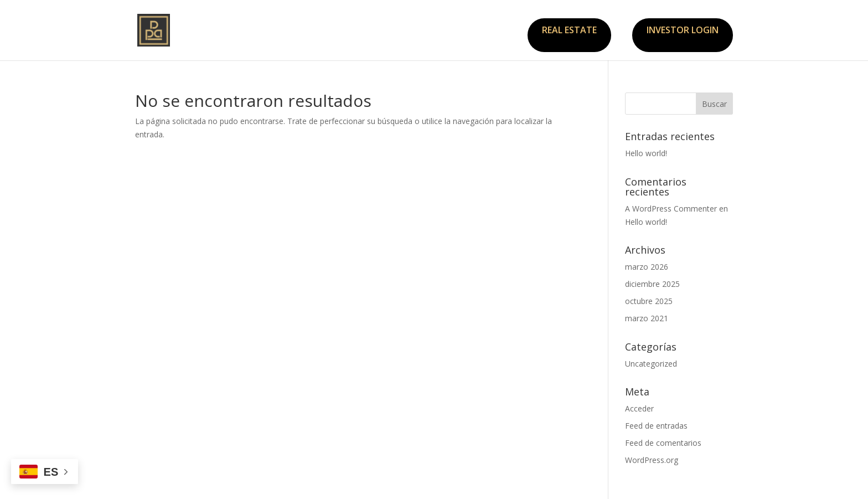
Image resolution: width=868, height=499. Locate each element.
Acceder (639, 408)
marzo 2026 (647, 267)
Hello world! (646, 153)
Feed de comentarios (663, 443)
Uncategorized (651, 364)
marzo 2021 (647, 318)
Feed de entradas (656, 426)
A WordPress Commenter (671, 209)
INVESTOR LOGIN (683, 30)
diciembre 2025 (652, 284)
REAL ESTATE (569, 30)
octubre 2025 (649, 301)
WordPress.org (652, 460)
